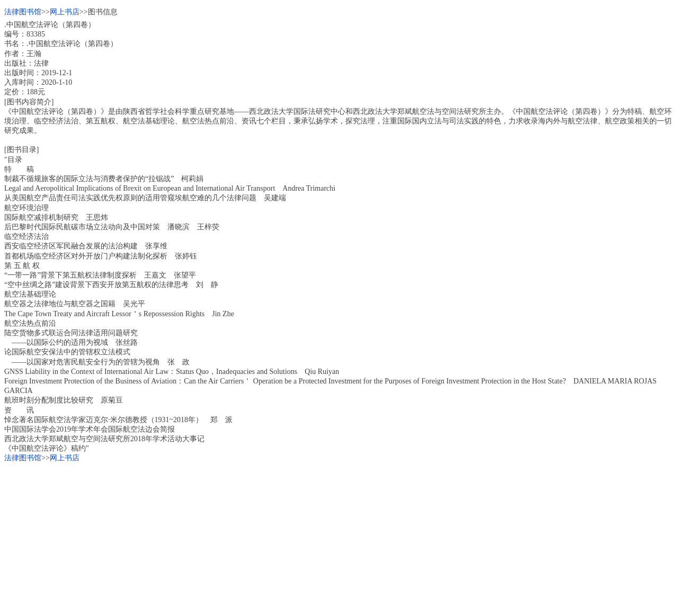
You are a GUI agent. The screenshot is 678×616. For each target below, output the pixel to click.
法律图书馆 (23, 12)
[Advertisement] (322, 538)
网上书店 (65, 12)
